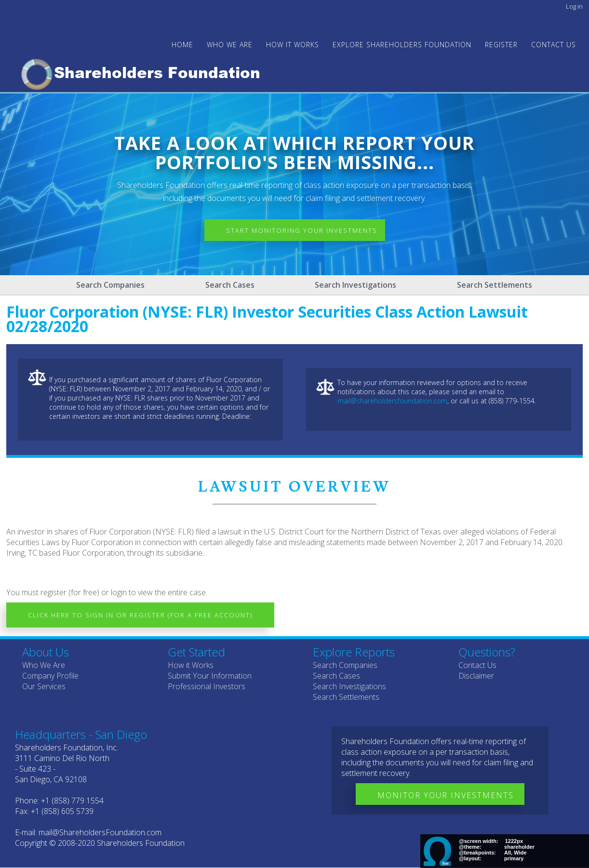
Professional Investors (207, 686)
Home (182, 45)
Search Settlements (495, 285)
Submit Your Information (210, 676)
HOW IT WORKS (293, 45)
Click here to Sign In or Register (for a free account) (140, 615)
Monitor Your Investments (446, 795)
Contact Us (554, 45)
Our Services (44, 686)
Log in (574, 6)
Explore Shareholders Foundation (402, 45)
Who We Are (44, 665)
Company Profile (50, 676)
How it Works (191, 665)
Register (501, 45)
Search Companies (110, 285)
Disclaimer (476, 676)
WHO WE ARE (230, 45)
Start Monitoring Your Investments (302, 230)
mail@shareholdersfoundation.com (392, 401)
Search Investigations (355, 285)
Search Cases (230, 285)
